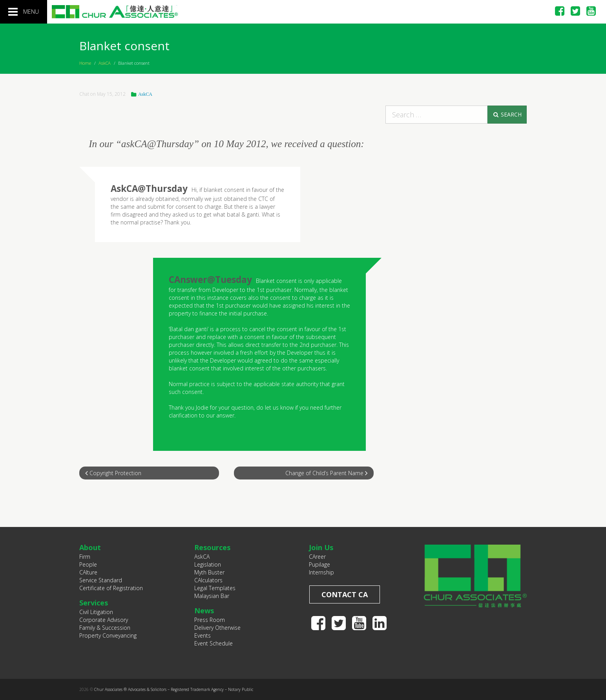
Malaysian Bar (212, 596)
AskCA (105, 63)
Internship (321, 572)
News (204, 611)
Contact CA (345, 594)
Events (203, 635)
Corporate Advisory (104, 620)
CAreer (317, 557)
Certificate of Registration (111, 588)
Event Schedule (214, 643)
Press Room (210, 620)
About (90, 547)
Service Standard (101, 580)
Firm (85, 557)
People (88, 564)
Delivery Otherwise (217, 628)
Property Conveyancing (108, 635)
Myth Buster (209, 572)
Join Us (321, 547)
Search (507, 114)
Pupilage (319, 564)
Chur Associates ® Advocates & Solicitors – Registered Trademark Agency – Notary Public (174, 689)
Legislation (208, 564)
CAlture (88, 572)
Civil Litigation (96, 612)
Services (94, 603)
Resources (212, 547)
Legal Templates (215, 588)
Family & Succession (105, 628)
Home (85, 63)
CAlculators (208, 580)
